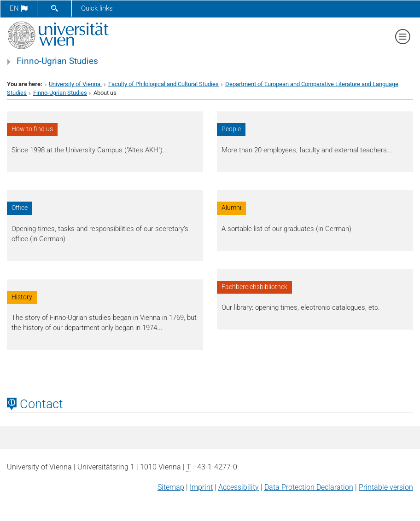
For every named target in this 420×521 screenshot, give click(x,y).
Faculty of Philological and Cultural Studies (163, 84)
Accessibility (239, 487)
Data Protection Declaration (309, 487)
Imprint (201, 487)
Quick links (97, 8)
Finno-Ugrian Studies (57, 61)
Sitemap (171, 487)
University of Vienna (75, 84)
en (19, 8)
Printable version (386, 487)
